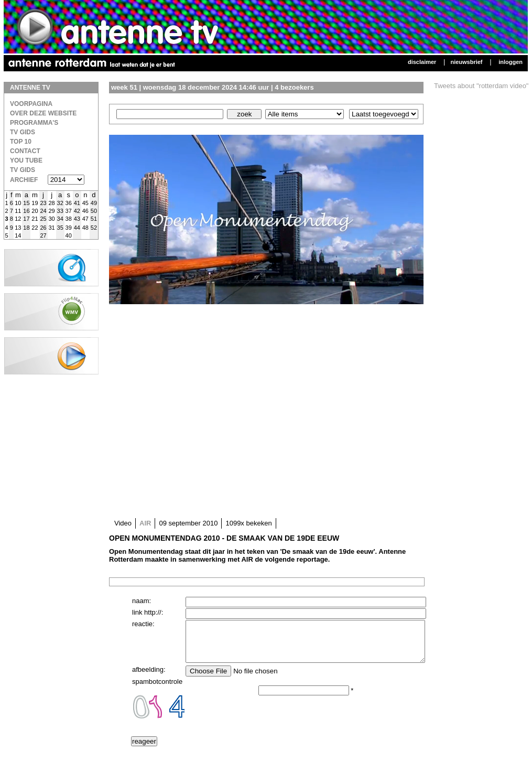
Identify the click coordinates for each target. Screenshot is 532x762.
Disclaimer (422, 62)
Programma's (34, 123)
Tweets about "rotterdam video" (481, 86)
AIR (145, 523)
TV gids (23, 170)
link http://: (148, 612)
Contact (25, 151)
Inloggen (511, 62)
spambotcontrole (157, 689)
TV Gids (23, 132)
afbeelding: (149, 677)
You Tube (26, 160)
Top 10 (21, 142)
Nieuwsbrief (466, 62)
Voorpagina (31, 104)
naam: (142, 601)
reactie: (143, 624)
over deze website (43, 113)
